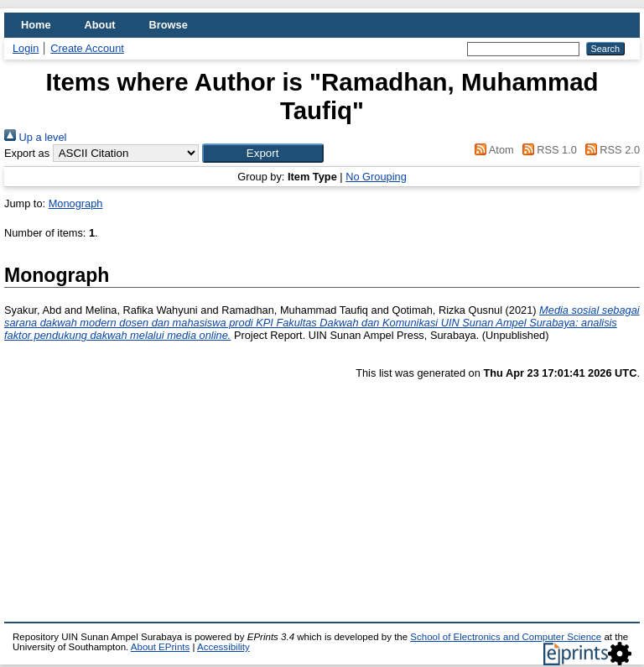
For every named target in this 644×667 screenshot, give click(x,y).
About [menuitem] (100, 25)
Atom (492, 150)
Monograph (76, 203)
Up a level (35, 137)
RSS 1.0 (547, 150)
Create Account (87, 48)
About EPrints (160, 647)
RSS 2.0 (610, 150)
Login (26, 48)
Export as (27, 153)
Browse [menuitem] (169, 25)
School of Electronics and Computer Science (506, 637)
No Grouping (376, 177)
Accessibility (223, 647)
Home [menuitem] (36, 25)
